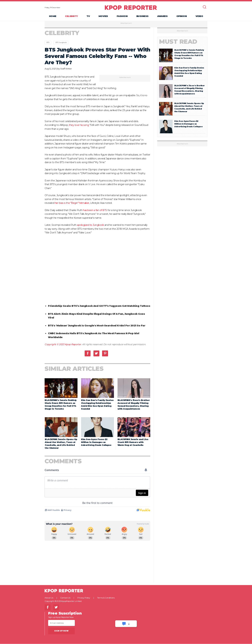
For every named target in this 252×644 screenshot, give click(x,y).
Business (142, 16)
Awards (162, 16)
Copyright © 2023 (55, 345)
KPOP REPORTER (131, 8)
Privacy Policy (84, 598)
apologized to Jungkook (90, 225)
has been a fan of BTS (95, 210)
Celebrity (71, 16)
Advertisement (126, 24)
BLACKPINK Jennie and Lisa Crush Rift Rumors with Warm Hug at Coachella (133, 442)
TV (88, 16)
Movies (103, 16)
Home (53, 16)
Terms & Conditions (106, 598)
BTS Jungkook (61, 43)
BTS (48, 43)
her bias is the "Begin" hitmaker (72, 203)
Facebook (88, 354)
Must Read (178, 42)
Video (199, 16)
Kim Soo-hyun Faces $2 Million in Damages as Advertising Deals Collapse (96, 442)
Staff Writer (66, 69)
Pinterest (105, 354)
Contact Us (65, 598)
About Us (49, 598)
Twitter (96, 354)
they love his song (79, 125)
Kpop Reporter (73, 345)
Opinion (182, 16)
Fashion (122, 16)
